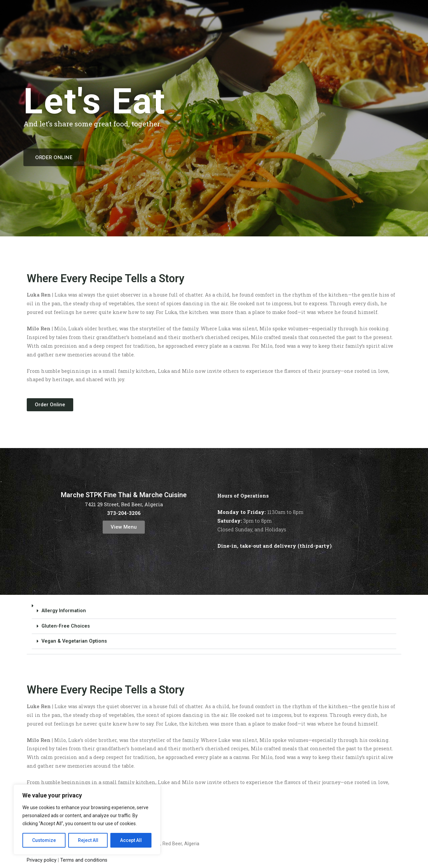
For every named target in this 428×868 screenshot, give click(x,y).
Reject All (88, 840)
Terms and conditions (84, 860)
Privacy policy (42, 860)
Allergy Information (64, 611)
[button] (214, 626)
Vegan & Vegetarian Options (74, 641)
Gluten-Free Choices (66, 626)
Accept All (131, 840)
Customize (44, 840)
